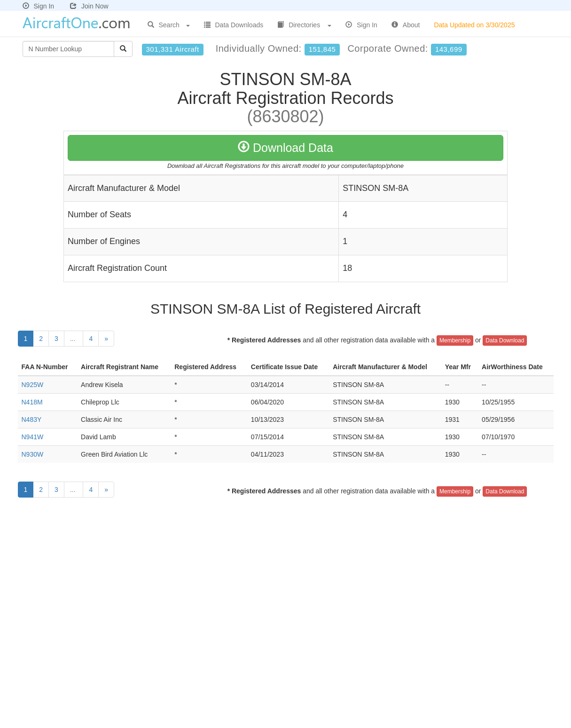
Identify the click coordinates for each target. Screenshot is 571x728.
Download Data (285, 148)
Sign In (39, 6)
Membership (455, 340)
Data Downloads (234, 25)
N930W (33, 454)
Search (169, 25)
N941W (33, 437)
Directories (304, 25)
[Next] (106, 339)
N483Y (32, 419)
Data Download (505, 340)
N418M (32, 402)
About (406, 25)
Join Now (89, 6)
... (74, 339)
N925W (33, 385)
